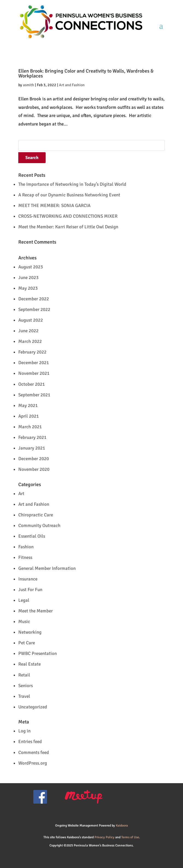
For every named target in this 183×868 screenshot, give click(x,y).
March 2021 (30, 427)
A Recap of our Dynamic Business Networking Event (69, 195)
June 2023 (28, 278)
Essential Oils (32, 536)
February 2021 (32, 437)
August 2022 (31, 320)
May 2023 (28, 288)
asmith (29, 85)
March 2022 (30, 341)
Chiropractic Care (36, 515)
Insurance (28, 579)
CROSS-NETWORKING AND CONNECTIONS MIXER (68, 216)
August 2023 (31, 267)
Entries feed (30, 742)
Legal (24, 600)
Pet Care (27, 643)
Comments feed (34, 752)
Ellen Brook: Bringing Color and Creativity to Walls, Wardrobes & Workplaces (86, 73)
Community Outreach (39, 526)
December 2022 (34, 299)
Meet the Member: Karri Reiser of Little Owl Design (68, 227)
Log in (24, 731)
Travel (24, 696)
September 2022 (34, 309)
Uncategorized (33, 707)
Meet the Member (36, 611)
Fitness (25, 557)
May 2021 (28, 405)
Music (24, 622)
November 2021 (34, 373)
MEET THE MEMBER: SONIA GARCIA (54, 206)
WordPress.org (33, 763)
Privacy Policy (104, 837)
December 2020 (34, 459)
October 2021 (32, 384)
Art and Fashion (72, 85)
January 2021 (32, 448)
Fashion (26, 547)
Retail (24, 675)
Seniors (26, 686)
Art (21, 494)
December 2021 (34, 363)
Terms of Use (130, 837)
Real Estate (29, 664)
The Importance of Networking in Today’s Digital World (72, 184)
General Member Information (47, 568)
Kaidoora (122, 826)
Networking (30, 632)
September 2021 (34, 395)
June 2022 (28, 331)
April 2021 (29, 416)
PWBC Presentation (38, 653)
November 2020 (34, 469)
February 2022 (32, 352)
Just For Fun (30, 590)
